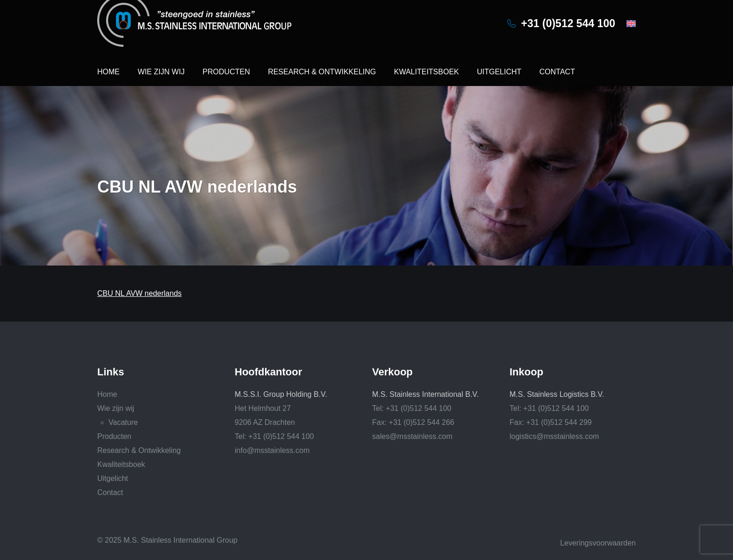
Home (108, 72)
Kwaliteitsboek (427, 72)
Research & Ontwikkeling (322, 72)
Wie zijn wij (161, 72)
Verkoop (392, 372)
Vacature (123, 422)
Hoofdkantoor (268, 372)
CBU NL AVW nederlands (140, 293)
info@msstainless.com (272, 450)
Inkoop (526, 372)
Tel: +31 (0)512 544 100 (274, 436)
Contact (557, 72)
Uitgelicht (499, 72)
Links (111, 372)
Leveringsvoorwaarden (598, 543)
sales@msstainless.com (412, 436)
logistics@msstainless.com (554, 436)
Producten (226, 72)
